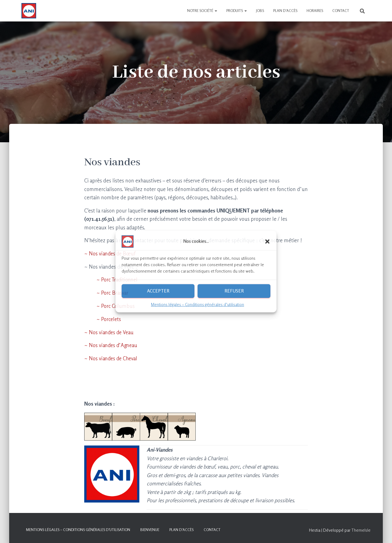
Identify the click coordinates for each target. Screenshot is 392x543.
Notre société (202, 11)
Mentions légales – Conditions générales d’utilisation (198, 304)
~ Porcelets (103, 318)
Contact (341, 11)
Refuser (234, 291)
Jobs (260, 11)
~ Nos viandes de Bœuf (111, 253)
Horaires (315, 11)
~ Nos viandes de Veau (110, 332)
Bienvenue (150, 529)
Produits (237, 11)
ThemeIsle (361, 529)
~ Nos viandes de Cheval (112, 358)
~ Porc (104, 306)
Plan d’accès (285, 11)
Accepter (158, 291)
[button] (267, 241)
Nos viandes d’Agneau (113, 344)
